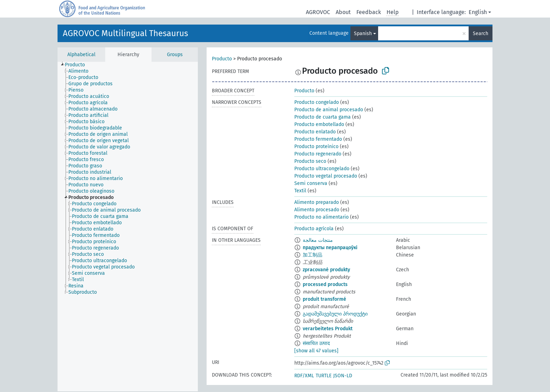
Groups (175, 55)
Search (481, 34)
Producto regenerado (318, 154)
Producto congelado (317, 102)
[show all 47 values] (316, 351)
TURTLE (324, 376)
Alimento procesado (317, 210)
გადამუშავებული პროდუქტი (335, 314)
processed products (325, 284)
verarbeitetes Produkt (328, 329)
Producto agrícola (314, 229)
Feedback (369, 12)
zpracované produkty (326, 270)
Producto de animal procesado (329, 110)
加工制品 (313, 255)
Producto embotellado (319, 124)
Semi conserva (311, 183)
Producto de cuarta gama (323, 117)
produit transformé (324, 299)
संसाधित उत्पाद (316, 343)
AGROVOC (318, 12)
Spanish (363, 34)
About (343, 12)
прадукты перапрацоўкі (330, 248)
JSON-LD (343, 376)
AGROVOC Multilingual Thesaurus (125, 33)
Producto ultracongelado (322, 169)
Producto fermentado (318, 139)
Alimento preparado (317, 202)
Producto (222, 59)
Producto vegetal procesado (326, 176)
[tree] (128, 227)
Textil (300, 191)
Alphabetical (81, 55)
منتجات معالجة (318, 240)
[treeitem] (78, 65)
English (478, 12)
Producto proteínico (316, 147)
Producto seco (310, 161)
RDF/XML (304, 376)
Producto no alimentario (321, 217)
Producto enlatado (315, 132)
